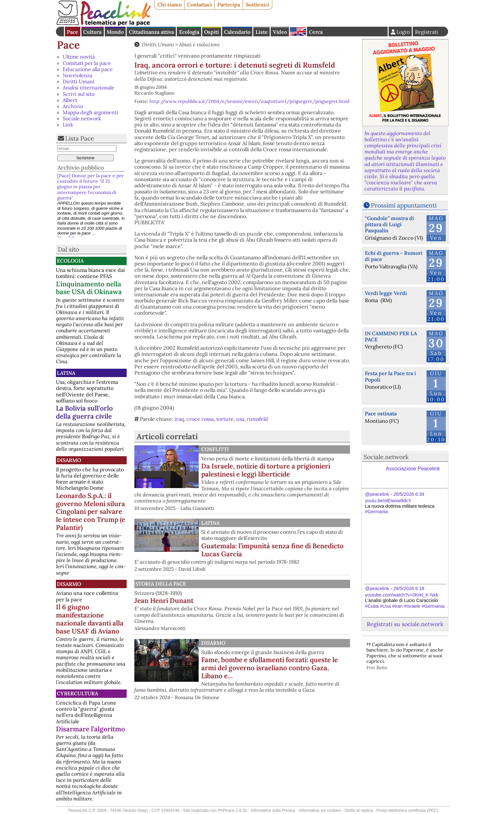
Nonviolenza (77, 75)
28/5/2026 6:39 (409, 494)
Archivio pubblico (81, 167)
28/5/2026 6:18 (409, 588)
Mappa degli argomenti (90, 112)
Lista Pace (80, 138)
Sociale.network (82, 118)
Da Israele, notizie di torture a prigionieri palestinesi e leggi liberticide (266, 470)
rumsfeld (257, 419)
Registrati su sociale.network (405, 624)
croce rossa (200, 419)
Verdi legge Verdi (386, 293)
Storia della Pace (161, 584)
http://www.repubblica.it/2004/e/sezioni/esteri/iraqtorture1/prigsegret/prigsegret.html (249, 101)
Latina (66, 373)
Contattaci (199, 5)
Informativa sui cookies (320, 810)
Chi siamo (170, 5)
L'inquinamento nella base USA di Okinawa (89, 288)
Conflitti (215, 449)
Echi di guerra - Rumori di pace (394, 256)
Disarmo (69, 460)
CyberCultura (77, 693)
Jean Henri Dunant (164, 601)
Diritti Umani (79, 81)
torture (225, 419)
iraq (179, 419)
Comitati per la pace (87, 63)
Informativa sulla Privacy (273, 810)
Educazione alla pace (88, 69)
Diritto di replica (359, 810)
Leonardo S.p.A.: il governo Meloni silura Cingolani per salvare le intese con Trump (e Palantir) (90, 512)
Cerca (316, 32)
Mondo (115, 32)
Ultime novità (79, 57)
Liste (262, 32)
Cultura (92, 32)
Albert (70, 100)
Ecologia (189, 32)
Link (68, 125)
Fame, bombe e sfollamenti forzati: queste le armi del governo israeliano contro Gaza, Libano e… (270, 668)
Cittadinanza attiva (151, 32)
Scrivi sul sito (79, 94)
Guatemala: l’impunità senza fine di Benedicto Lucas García (272, 550)
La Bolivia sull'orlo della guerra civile (84, 412)
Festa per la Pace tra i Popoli (390, 376)
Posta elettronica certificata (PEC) (407, 810)
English (298, 32)
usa (240, 419)
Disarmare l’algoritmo (90, 729)
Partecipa (229, 5)
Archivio (73, 106)
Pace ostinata (381, 413)
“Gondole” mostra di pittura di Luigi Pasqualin (389, 224)
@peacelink (377, 494)
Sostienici (257, 5)
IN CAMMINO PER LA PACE (391, 336)
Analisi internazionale (89, 88)
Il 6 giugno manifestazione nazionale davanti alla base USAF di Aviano (90, 619)
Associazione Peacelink (413, 469)
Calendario (237, 32)
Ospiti (212, 32)
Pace (72, 32)
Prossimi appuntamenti (404, 205)
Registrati (427, 32)
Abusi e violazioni (199, 44)
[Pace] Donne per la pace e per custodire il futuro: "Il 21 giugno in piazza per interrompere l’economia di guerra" (90, 187)
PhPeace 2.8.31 (233, 810)
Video (280, 32)
